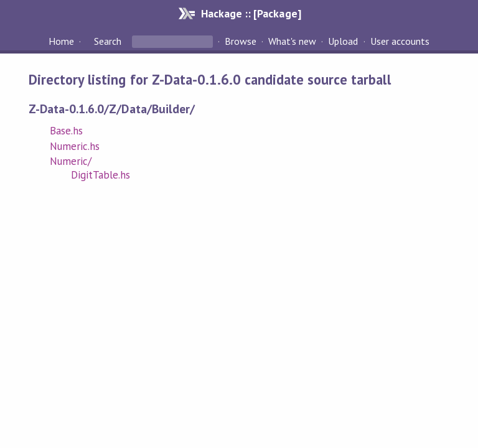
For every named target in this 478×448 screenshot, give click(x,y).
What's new (292, 41)
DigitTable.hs (101, 175)
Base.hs (66, 131)
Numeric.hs (75, 146)
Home (61, 41)
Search (108, 41)
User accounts (400, 41)
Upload (343, 41)
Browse (241, 41)
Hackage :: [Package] (251, 13)
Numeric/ (71, 161)
